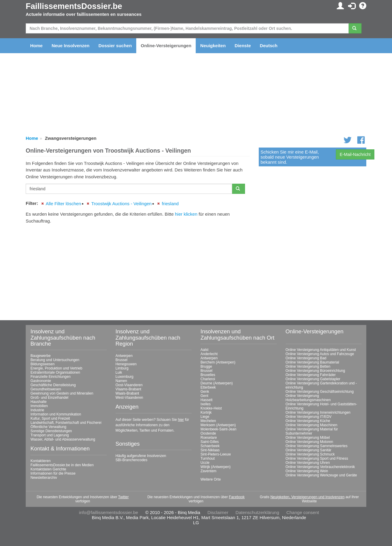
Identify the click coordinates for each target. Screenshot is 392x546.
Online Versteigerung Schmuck (310, 454)
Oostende (208, 433)
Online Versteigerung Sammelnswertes (317, 446)
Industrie (37, 410)
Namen (121, 381)
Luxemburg (125, 377)
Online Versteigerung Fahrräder (311, 375)
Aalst (205, 350)
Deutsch (269, 46)
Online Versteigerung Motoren (309, 442)
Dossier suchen (115, 46)
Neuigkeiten (213, 46)
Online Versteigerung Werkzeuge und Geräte (321, 475)
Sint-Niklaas (210, 450)
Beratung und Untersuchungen (55, 360)
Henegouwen (126, 364)
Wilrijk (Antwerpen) (216, 467)
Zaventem (208, 471)
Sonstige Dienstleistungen (51, 431)
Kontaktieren (40, 461)
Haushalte (39, 402)
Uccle (205, 463)
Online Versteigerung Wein (307, 471)
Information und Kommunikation (56, 414)
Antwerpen (124, 356)
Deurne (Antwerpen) (217, 383)
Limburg (122, 368)
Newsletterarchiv (44, 478)
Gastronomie (41, 381)
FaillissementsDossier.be (74, 6)
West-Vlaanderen (130, 398)
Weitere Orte (211, 479)
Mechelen (208, 421)
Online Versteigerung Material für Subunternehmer (312, 431)
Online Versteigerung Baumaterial (312, 362)
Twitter (123, 497)
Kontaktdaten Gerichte (48, 469)
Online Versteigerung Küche (308, 421)
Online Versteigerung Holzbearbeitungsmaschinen (308, 398)
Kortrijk (206, 412)
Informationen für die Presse (53, 473)
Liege (205, 417)
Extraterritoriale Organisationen (55, 372)
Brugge (206, 366)
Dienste (243, 46)
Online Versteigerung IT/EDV (309, 417)
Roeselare (209, 438)
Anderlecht (209, 354)
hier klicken (186, 214)
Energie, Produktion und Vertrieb (56, 368)
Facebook (237, 497)
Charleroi (208, 379)
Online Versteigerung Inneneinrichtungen (318, 412)
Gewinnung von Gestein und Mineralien (62, 393)
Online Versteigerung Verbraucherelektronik (320, 467)
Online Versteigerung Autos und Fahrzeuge (320, 354)
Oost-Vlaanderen (129, 385)
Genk (205, 392)
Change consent (303, 512)
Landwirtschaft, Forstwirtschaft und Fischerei (66, 423)
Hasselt (206, 400)
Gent (204, 396)
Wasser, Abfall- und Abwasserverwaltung (63, 439)
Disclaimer (218, 512)
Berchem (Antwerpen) (218, 362)
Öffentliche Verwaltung (48, 427)
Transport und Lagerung (50, 435)
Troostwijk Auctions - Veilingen (121, 204)
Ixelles (206, 404)
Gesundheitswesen (46, 389)
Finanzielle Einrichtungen (50, 377)
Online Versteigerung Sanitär (308, 450)
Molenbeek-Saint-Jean (218, 429)
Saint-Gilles (210, 442)
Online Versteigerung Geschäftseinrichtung (320, 392)
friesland (170, 204)
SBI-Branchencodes (132, 460)
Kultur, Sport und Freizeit (50, 418)
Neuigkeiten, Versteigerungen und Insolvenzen (307, 497)
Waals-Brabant (127, 393)
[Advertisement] (138, 270)
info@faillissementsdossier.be (108, 512)
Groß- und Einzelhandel (49, 398)
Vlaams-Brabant (128, 389)
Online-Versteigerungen (166, 46)
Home (36, 46)
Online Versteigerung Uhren (308, 463)
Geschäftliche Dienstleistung (53, 385)
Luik (119, 372)
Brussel (122, 360)
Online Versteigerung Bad (306, 358)
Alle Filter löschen (63, 204)
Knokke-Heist (211, 408)
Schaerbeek (210, 446)
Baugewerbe (40, 356)
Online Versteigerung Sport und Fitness (317, 458)
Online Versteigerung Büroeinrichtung (315, 371)
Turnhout (208, 458)
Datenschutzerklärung (257, 512)
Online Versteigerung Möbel (308, 438)
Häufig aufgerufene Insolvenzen (141, 456)
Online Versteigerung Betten (308, 366)
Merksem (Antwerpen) (218, 425)
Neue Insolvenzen (71, 46)
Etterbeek (208, 387)
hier (181, 420)
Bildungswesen (43, 364)
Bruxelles (208, 375)
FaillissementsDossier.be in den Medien (62, 465)
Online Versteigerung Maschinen (311, 425)
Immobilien (39, 406)
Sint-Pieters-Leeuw (216, 454)
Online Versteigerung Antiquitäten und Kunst (321, 350)
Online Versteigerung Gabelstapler (313, 379)
